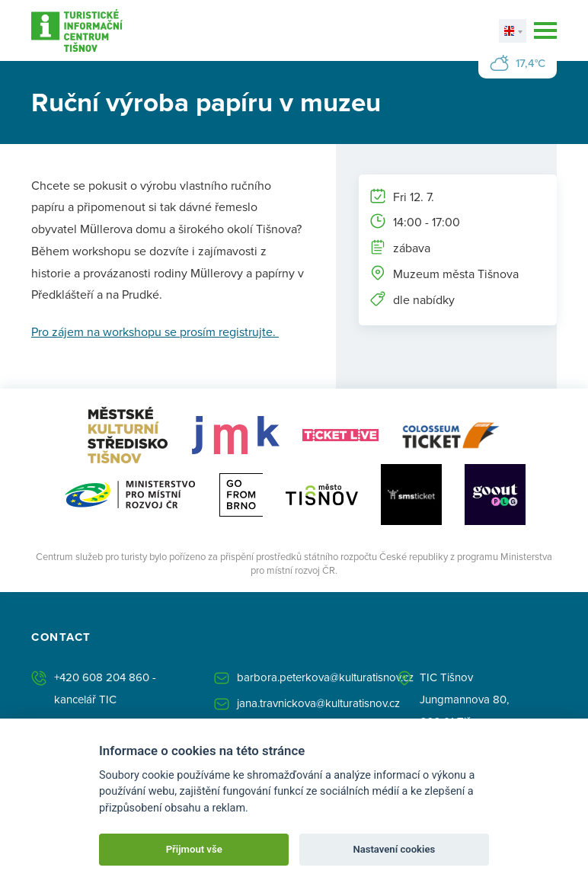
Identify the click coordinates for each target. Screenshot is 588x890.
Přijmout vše (194, 849)
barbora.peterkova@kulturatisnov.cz (325, 677)
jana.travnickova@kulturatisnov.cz (318, 703)
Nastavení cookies (394, 849)
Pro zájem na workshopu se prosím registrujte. (155, 331)
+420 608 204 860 (102, 677)
